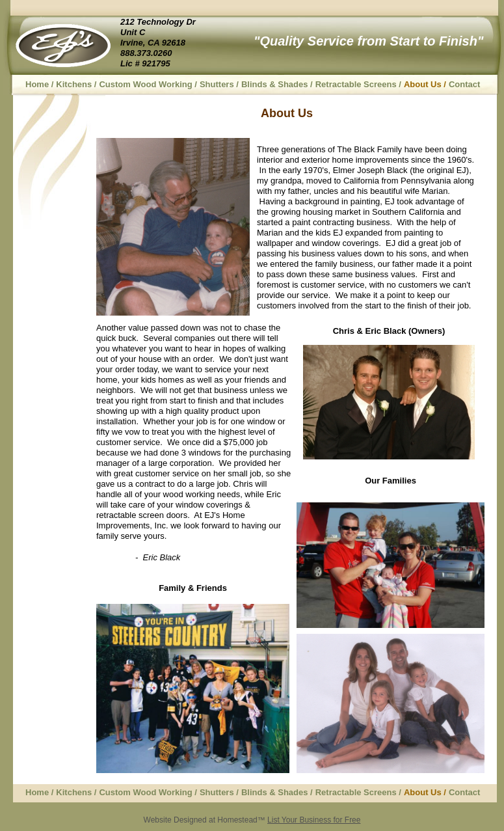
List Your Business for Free (314, 820)
